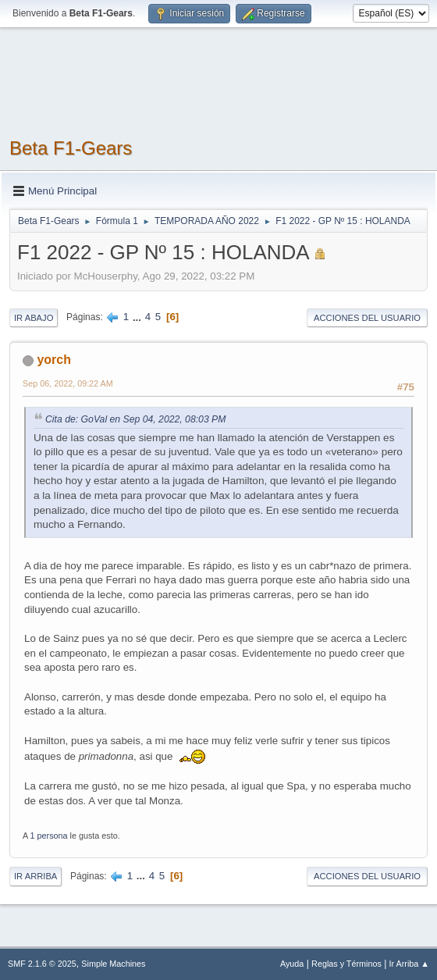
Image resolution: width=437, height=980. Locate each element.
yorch (54, 360)
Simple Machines (113, 964)
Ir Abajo (34, 318)
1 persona (49, 836)
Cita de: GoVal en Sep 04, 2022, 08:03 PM (135, 419)
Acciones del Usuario (367, 318)
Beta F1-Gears (71, 148)
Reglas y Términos (346, 964)
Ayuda (292, 964)
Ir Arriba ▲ (409, 964)
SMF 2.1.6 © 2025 (42, 964)
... (139, 317)
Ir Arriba (36, 876)
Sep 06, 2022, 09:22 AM (68, 383)
